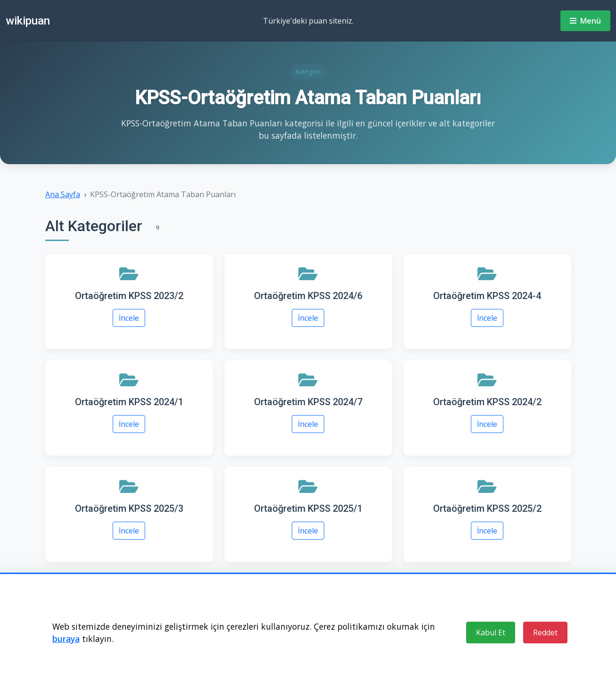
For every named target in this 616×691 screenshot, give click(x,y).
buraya (66, 639)
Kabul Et (491, 633)
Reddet (545, 633)
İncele (129, 318)
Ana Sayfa (63, 194)
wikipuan (28, 21)
